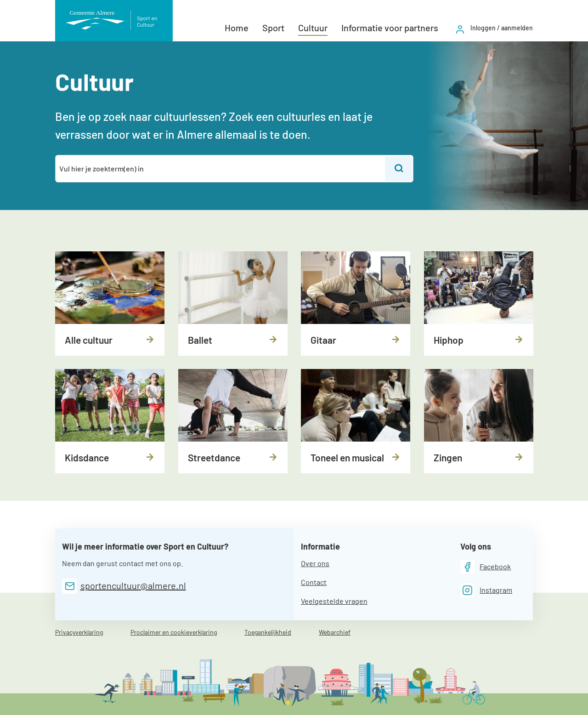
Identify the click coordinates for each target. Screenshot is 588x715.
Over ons (315, 563)
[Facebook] (486, 567)
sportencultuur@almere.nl (133, 585)
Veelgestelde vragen (334, 601)
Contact (314, 582)
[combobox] (221, 169)
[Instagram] (486, 590)
